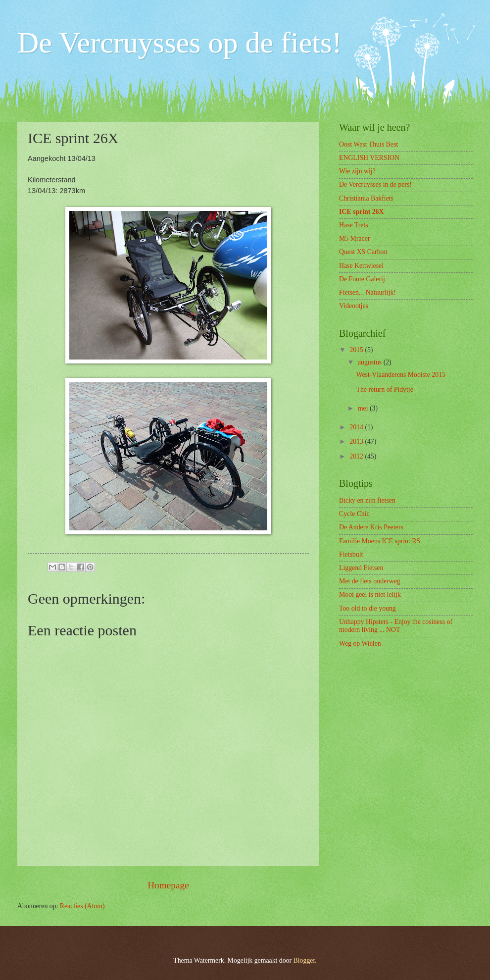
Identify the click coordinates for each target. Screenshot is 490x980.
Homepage (168, 885)
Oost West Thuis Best (368, 144)
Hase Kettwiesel (361, 266)
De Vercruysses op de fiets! (179, 43)
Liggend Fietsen (361, 568)
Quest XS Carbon (363, 252)
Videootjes (354, 306)
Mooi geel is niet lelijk (370, 594)
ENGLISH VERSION (369, 158)
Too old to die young (367, 608)
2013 (357, 441)
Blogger (304, 960)
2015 (357, 350)
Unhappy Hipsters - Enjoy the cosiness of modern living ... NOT (396, 626)
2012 (357, 456)
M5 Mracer (354, 238)
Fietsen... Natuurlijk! (367, 292)
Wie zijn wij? (357, 171)
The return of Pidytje (384, 389)
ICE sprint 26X (361, 212)
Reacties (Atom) (82, 906)
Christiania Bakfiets (366, 198)
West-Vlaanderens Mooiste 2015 (401, 375)
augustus (371, 362)
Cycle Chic (354, 514)
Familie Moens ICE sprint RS (380, 541)
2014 (357, 427)
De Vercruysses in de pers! (375, 184)
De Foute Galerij (362, 279)
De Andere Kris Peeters (371, 527)
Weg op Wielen (360, 644)
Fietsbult (351, 554)
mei (364, 408)
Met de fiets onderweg (370, 581)
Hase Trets (354, 225)
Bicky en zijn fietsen (367, 500)
